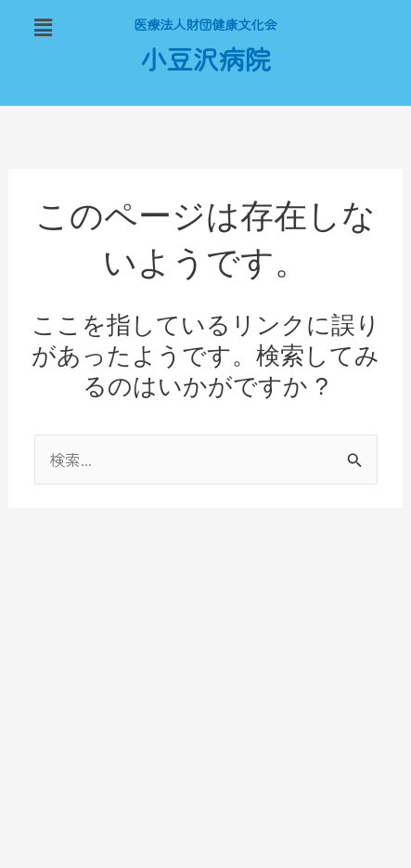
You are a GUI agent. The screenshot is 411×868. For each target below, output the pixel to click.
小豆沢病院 (205, 61)
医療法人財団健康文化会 (206, 25)
